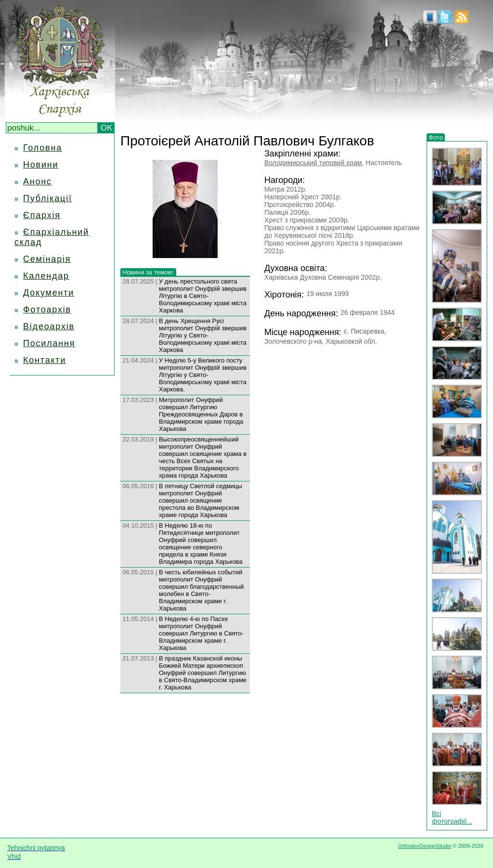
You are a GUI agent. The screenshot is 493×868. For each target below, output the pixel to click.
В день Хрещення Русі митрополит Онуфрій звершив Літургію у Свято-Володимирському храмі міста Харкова (203, 335)
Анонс (38, 181)
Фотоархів (47, 310)
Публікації (48, 198)
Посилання (49, 343)
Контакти (45, 360)
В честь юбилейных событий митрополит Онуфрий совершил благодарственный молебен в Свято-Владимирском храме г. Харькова (201, 590)
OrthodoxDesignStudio (424, 846)
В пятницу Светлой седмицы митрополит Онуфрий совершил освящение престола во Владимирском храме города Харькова (201, 500)
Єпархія (42, 215)
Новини (41, 165)
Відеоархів (49, 326)
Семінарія (47, 259)
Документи (49, 293)
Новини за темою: (148, 272)
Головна (43, 148)
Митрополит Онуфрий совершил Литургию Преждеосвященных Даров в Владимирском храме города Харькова (201, 414)
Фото (436, 137)
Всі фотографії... (452, 817)
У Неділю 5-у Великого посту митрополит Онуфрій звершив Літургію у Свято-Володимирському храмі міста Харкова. (203, 375)
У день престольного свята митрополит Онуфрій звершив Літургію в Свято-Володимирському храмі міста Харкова (203, 296)
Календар (46, 276)
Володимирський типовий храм (313, 163)
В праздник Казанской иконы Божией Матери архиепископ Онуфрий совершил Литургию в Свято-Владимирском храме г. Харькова (203, 673)
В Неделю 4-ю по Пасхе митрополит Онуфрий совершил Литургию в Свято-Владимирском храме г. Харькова (201, 633)
